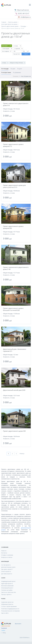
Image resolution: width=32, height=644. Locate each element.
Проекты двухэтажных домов (10, 26)
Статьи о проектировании (9, 606)
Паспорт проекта (6, 594)
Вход (4, 633)
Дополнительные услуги (8, 567)
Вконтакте (18, 624)
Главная (4, 22)
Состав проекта (6, 565)
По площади (5, 69)
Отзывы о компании (7, 555)
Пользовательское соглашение (10, 611)
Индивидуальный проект (8, 581)
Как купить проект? (7, 569)
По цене (13, 69)
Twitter (3, 630)
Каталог (5, 46)
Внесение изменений (7, 586)
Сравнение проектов (7, 602)
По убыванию (17, 72)
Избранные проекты (7, 604)
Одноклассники (6, 626)
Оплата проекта (6, 571)
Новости (4, 551)
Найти (26, 54)
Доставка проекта (7, 574)
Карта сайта (5, 613)
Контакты (4, 553)
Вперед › (22, 454)
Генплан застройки (7, 590)
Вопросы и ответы (7, 557)
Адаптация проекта (7, 584)
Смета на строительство (9, 592)
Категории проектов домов (9, 24)
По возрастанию (6, 72)
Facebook (4, 628)
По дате (20, 69)
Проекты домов (13, 22)
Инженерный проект (7, 588)
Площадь (23, 26)
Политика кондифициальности (10, 609)
